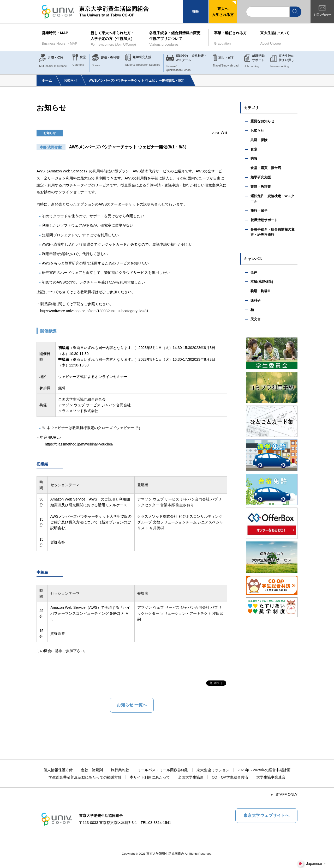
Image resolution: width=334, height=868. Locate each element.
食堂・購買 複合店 (266, 168)
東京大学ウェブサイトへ (266, 815)
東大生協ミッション (213, 770)
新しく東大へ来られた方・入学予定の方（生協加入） (115, 39)
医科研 (256, 300)
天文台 (256, 319)
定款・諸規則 (92, 770)
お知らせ (70, 80)
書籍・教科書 (261, 187)
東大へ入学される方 (223, 11)
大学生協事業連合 (271, 777)
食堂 (254, 149)
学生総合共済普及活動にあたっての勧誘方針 (85, 777)
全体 (254, 272)
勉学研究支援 (261, 177)
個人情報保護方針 (58, 770)
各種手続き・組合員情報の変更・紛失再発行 (273, 232)
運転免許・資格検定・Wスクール (272, 199)
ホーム (47, 80)
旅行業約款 (120, 770)
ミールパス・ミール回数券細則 (163, 770)
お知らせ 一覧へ (132, 705)
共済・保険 (259, 140)
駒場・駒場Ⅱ (261, 291)
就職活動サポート (264, 220)
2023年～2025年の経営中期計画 (264, 770)
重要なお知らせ (262, 121)
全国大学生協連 (191, 777)
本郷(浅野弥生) (262, 282)
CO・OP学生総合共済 (230, 777)
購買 (254, 158)
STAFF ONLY (287, 794)
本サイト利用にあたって (150, 777)
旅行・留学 (259, 211)
